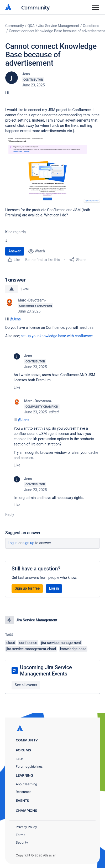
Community (36, 7)
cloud (11, 643)
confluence (28, 643)
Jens (26, 74)
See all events (26, 685)
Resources (23, 792)
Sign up (28, 543)
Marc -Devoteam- (32, 300)
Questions (91, 26)
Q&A (31, 26)
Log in (13, 543)
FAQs (20, 759)
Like (17, 387)
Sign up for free (27, 588)
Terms (20, 835)
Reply (10, 514)
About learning (26, 784)
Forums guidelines (29, 766)
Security (22, 842)
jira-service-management (61, 643)
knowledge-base (73, 649)
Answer (15, 251)
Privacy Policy (26, 827)
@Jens (15, 319)
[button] (52, 170)
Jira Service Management (59, 26)
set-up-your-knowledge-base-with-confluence (57, 336)
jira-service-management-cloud (31, 649)
